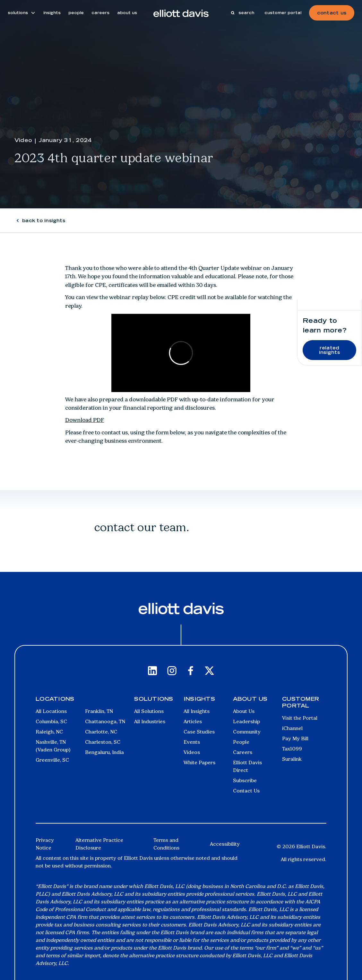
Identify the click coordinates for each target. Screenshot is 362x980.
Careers (243, 752)
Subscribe (245, 780)
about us (127, 13)
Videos (192, 752)
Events (192, 742)
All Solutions (149, 711)
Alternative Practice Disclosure (99, 844)
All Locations (51, 711)
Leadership (246, 721)
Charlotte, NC (101, 732)
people (76, 13)
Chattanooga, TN (105, 721)
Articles (193, 721)
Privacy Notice (45, 844)
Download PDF (85, 420)
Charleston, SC (103, 742)
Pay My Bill (295, 738)
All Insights (197, 711)
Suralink (292, 759)
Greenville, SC (52, 760)
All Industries (150, 721)
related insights (329, 350)
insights (52, 13)
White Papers (199, 762)
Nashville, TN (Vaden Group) (53, 746)
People (241, 742)
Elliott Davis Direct (247, 766)
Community (247, 732)
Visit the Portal (300, 718)
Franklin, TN (99, 711)
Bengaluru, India (104, 752)
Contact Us (246, 791)
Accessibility (225, 844)
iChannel (292, 728)
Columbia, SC (51, 721)
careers (100, 13)
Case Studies (199, 732)
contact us (332, 13)
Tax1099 (292, 749)
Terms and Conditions (166, 844)
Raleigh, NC (49, 732)
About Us (244, 711)
